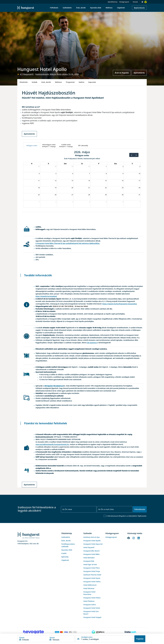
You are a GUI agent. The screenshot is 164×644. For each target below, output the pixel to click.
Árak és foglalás (122, 73)
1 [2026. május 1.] (106, 166)
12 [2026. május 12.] (56, 181)
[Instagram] (134, 538)
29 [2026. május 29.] (106, 195)
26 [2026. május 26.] (56, 195)
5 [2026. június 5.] (106, 202)
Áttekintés (24, 82)
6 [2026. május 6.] (73, 174)
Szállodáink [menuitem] (67, 8)
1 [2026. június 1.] (39, 202)
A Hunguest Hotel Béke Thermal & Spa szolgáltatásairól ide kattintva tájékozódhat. (68, 243)
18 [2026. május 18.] (39, 188)
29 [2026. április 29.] (72, 166)
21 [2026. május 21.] (89, 188)
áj (54, 386)
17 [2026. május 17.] (139, 181)
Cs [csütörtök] (82, 164)
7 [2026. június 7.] (140, 202)
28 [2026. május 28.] (89, 195)
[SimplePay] (98, 632)
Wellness (58, 82)
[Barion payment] (66, 632)
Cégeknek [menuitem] (121, 8)
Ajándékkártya (113, 2)
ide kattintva (92, 343)
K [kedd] (48, 164)
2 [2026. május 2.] (123, 166)
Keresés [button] (135, 2)
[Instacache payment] (131, 632)
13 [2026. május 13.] (72, 181)
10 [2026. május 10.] (139, 174)
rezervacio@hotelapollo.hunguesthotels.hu (52, 444)
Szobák (35, 82)
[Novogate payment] (33, 632)
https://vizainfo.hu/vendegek (46, 296)
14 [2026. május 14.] (89, 181)
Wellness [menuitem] (109, 8)
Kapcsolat (92, 82)
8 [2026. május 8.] (106, 174)
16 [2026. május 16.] (123, 181)
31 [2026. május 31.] (139, 195)
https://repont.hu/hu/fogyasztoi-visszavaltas (120, 304)
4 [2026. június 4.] (89, 202)
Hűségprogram (124, 2)
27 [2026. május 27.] (72, 195)
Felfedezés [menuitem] (54, 8)
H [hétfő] (32, 164)
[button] (46, 639)
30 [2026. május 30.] (123, 195)
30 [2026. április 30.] (89, 166)
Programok (70, 82)
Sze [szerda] (65, 164)
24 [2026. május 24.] (139, 188)
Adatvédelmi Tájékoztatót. (138, 516)
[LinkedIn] (139, 538)
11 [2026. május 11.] (39, 181)
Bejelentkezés (139, 8)
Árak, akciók (46, 82)
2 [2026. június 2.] (56, 202)
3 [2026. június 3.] (73, 202)
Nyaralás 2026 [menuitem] (96, 8)
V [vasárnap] (132, 164)
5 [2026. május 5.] (56, 174)
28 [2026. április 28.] (56, 166)
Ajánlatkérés (139, 73)
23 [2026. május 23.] (123, 188)
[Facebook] (129, 538)
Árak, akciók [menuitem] (81, 8)
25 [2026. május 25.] (39, 195)
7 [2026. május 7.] (89, 174)
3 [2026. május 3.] (140, 166)
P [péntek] (99, 164)
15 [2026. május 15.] (106, 181)
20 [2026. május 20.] (72, 188)
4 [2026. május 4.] (39, 174)
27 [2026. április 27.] (39, 166)
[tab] (32, 145)
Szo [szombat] (116, 164)
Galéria (81, 82)
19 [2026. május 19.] (56, 188)
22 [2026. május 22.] (106, 188)
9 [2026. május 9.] (123, 174)
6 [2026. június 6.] (123, 202)
